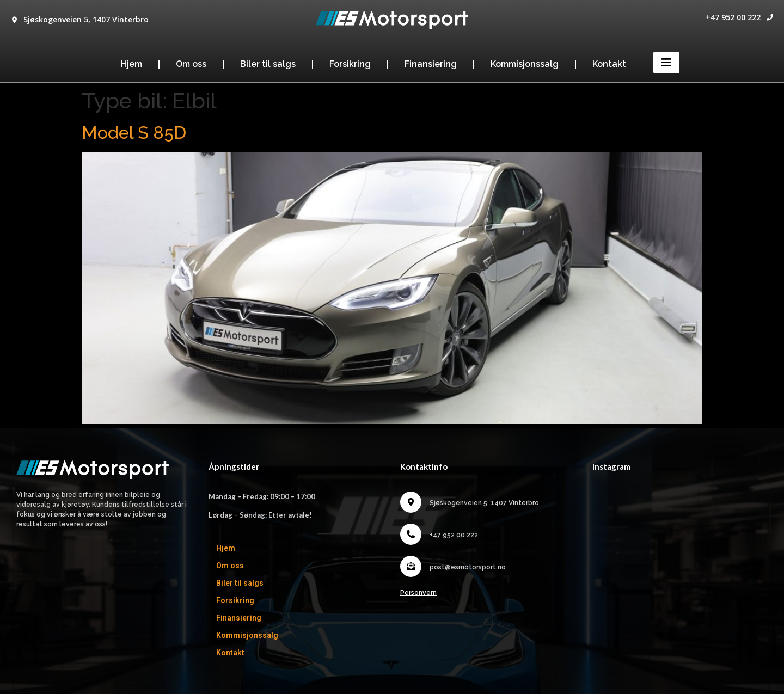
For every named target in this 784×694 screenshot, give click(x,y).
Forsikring (350, 64)
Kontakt (609, 64)
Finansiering (431, 64)
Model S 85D (134, 133)
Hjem (131, 64)
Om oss (191, 64)
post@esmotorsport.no (468, 567)
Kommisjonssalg (525, 64)
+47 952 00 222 (733, 17)
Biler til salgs (268, 64)
